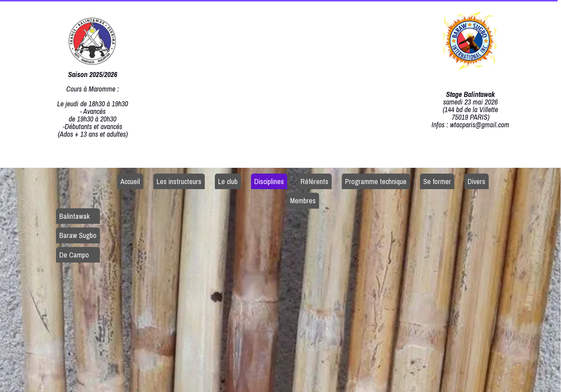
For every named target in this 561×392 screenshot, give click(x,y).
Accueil (130, 181)
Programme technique (376, 181)
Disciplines (269, 181)
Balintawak (75, 216)
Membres (303, 201)
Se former (437, 181)
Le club (228, 181)
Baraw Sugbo (78, 235)
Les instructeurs (179, 181)
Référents (314, 181)
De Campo (74, 255)
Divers (477, 181)
